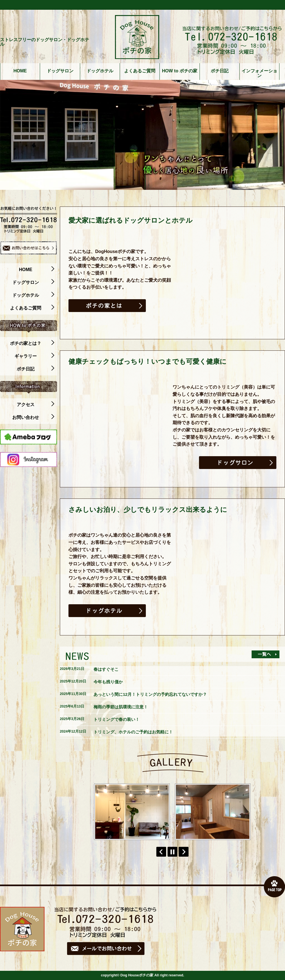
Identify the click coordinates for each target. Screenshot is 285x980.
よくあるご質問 (140, 71)
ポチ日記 (220, 71)
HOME (20, 71)
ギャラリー (34, 356)
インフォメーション (259, 73)
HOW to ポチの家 (180, 71)
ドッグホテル (100, 71)
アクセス (35, 405)
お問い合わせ (33, 417)
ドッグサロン (60, 71)
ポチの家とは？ (32, 343)
